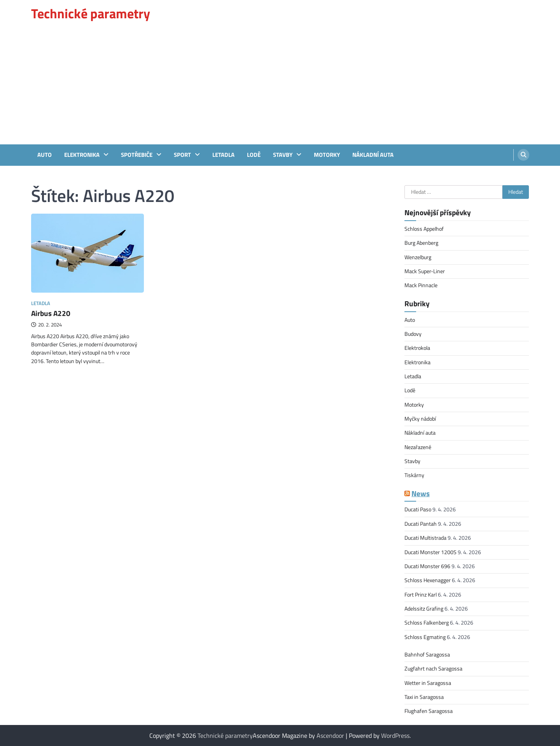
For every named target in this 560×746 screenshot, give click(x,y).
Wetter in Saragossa (428, 683)
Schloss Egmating (425, 637)
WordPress (395, 735)
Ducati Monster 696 (427, 566)
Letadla (223, 155)
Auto (45, 155)
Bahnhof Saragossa (427, 655)
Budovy (413, 334)
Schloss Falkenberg (427, 623)
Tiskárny (414, 475)
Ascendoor (330, 735)
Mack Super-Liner (425, 271)
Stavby (283, 155)
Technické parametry (91, 13)
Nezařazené (418, 447)
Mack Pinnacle (421, 285)
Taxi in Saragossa (424, 697)
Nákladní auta (373, 155)
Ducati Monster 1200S (430, 552)
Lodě (254, 155)
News (421, 493)
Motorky (327, 155)
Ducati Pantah (421, 524)
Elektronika (82, 155)
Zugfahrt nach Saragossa (433, 669)
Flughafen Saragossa (429, 711)
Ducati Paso (418, 509)
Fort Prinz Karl (421, 595)
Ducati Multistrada (425, 538)
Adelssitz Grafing (424, 609)
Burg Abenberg (421, 243)
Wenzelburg (418, 257)
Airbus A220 (51, 313)
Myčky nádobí (420, 419)
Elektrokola (417, 348)
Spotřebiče (137, 155)
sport (182, 155)
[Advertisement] (280, 86)
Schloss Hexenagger (428, 580)
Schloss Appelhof (424, 229)
